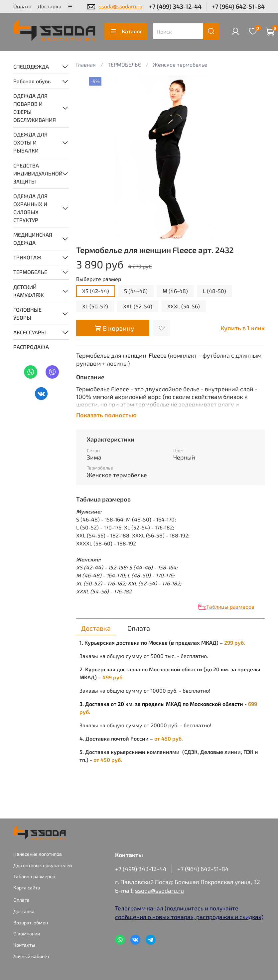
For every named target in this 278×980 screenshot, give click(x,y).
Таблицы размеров (230, 607)
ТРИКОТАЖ (27, 257)
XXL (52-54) (138, 306)
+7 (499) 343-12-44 (175, 6)
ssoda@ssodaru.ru (121, 6)
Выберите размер (99, 279)
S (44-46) (136, 291)
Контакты (24, 945)
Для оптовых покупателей (43, 865)
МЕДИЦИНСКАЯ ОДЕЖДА (33, 239)
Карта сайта (27, 888)
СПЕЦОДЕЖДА (31, 66)
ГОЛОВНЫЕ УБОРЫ (27, 314)
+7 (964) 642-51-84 (238, 6)
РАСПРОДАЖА (31, 347)
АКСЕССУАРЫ (30, 332)
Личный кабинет (31, 956)
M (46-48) (175, 291)
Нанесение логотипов (38, 854)
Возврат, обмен (31, 923)
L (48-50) (214, 291)
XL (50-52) (95, 306)
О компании (27, 934)
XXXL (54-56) (184, 306)
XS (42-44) (96, 291)
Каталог (126, 31)
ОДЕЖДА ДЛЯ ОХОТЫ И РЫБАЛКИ (30, 142)
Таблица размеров (34, 876)
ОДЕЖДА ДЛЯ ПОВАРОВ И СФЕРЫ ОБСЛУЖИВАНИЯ (35, 108)
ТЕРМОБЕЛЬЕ (30, 272)
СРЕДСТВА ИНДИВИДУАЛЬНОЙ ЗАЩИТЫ (36, 173)
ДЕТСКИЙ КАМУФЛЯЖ (29, 291)
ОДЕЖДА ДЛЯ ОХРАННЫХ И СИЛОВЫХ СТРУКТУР (30, 208)
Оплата (22, 6)
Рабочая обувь (32, 81)
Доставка (50, 6)
